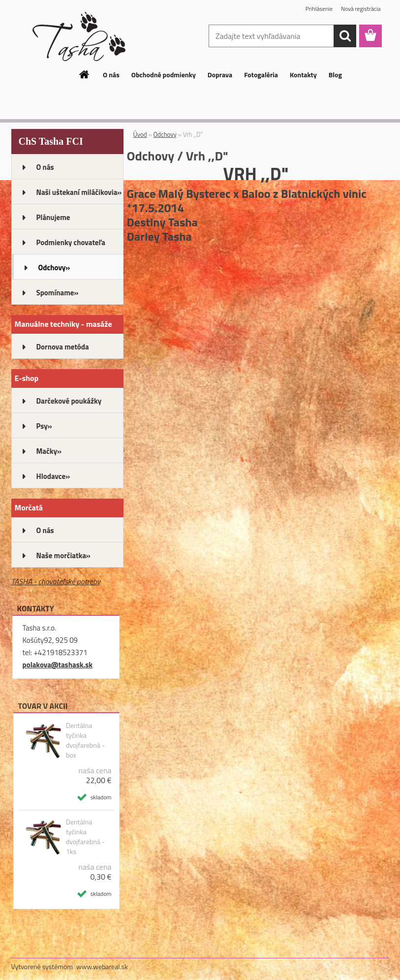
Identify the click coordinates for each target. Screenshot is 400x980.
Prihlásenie (319, 9)
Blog (335, 75)
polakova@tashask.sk (58, 665)
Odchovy (165, 134)
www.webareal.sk (102, 966)
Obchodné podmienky (164, 75)
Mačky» (49, 451)
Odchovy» (54, 268)
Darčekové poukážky (69, 401)
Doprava (220, 75)
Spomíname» (58, 293)
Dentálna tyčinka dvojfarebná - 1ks (85, 837)
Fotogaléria (261, 75)
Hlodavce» (53, 476)
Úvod (140, 134)
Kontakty (303, 75)
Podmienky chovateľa (71, 242)
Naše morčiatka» (63, 555)
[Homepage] (85, 74)
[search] (345, 36)
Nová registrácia (361, 9)
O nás (111, 75)
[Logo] (79, 36)
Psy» (44, 426)
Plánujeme (53, 217)
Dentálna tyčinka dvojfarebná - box (85, 740)
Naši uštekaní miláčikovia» (79, 192)
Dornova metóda (63, 347)
